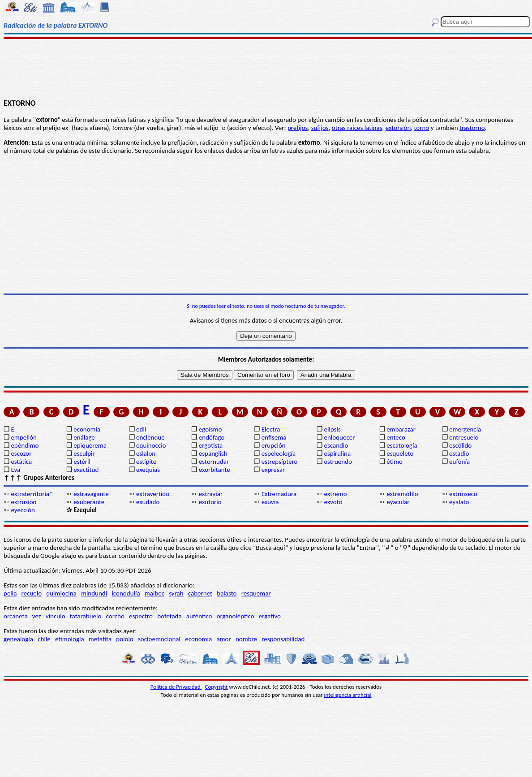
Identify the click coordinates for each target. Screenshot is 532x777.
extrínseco (463, 494)
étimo (395, 462)
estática (21, 462)
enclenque (150, 437)
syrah (176, 593)
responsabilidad (283, 639)
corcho (115, 616)
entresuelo (464, 437)
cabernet (200, 593)
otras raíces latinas (357, 128)
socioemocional (159, 639)
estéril (82, 462)
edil (141, 429)
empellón (24, 437)
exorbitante (215, 470)
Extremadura (279, 494)
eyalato (459, 502)
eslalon (146, 453)
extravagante (91, 494)
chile (44, 639)
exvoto (333, 502)
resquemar (256, 593)
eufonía (459, 462)
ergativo (270, 616)
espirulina (337, 453)
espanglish (213, 453)
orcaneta (16, 616)
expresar (273, 470)
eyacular (398, 502)
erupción (274, 445)
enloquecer (339, 437)
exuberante (89, 502)
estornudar (214, 462)
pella (10, 593)
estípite (146, 462)
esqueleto (400, 453)
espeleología (279, 453)
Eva (15, 470)
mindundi (94, 593)
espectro (141, 616)
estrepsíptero (280, 462)
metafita (100, 639)
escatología (402, 445)
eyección (23, 510)
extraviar (211, 494)
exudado (148, 502)
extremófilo (402, 494)
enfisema (274, 437)
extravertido (153, 494)
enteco (396, 437)
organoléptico (236, 616)
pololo (125, 639)
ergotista (211, 445)
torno (421, 128)
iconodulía (126, 593)
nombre (246, 639)
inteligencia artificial (348, 695)
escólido (460, 445)
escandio (336, 445)
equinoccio (151, 445)
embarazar (401, 429)
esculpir (84, 453)
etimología (70, 639)
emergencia (465, 429)
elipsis (332, 429)
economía (87, 429)
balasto (227, 593)
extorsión (398, 128)
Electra (271, 429)
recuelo (32, 593)
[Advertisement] (266, 68)
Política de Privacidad (176, 687)
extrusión (24, 502)
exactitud (86, 470)
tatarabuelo (86, 616)
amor (223, 639)
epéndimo (25, 445)
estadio (459, 453)
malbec (154, 593)
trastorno (472, 128)
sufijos (320, 128)
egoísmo (210, 429)
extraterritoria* (32, 494)
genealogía (18, 639)
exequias (148, 470)
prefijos (298, 128)
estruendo (338, 462)
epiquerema (90, 445)
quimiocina (61, 593)
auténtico (199, 616)
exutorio (210, 502)
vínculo (56, 616)
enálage (84, 437)
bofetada (169, 616)
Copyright (217, 687)
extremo (335, 494)
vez (37, 616)
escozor (21, 453)
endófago (212, 437)
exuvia (270, 502)
